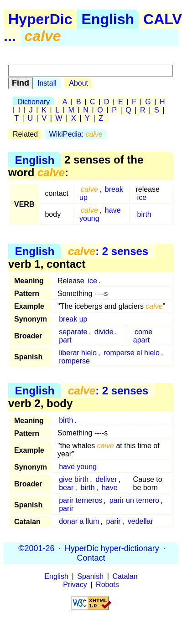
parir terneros (81, 500)
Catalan (125, 576)
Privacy (75, 585)
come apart (143, 336)
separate (73, 332)
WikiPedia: (76, 134)
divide (104, 332)
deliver (106, 479)
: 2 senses (108, 251)
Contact (91, 558)
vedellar (140, 521)
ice (142, 197)
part (65, 340)
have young (100, 214)
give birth (74, 479)
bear (66, 488)
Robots (107, 585)
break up (73, 319)
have (110, 488)
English (108, 19)
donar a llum (79, 521)
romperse (74, 361)
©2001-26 (36, 548)
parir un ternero (134, 500)
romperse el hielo (132, 353)
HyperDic (40, 19)
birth (144, 214)
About (78, 83)
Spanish (90, 576)
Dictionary (34, 102)
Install (47, 83)
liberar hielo (78, 353)
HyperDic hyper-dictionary (112, 548)
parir (66, 509)
